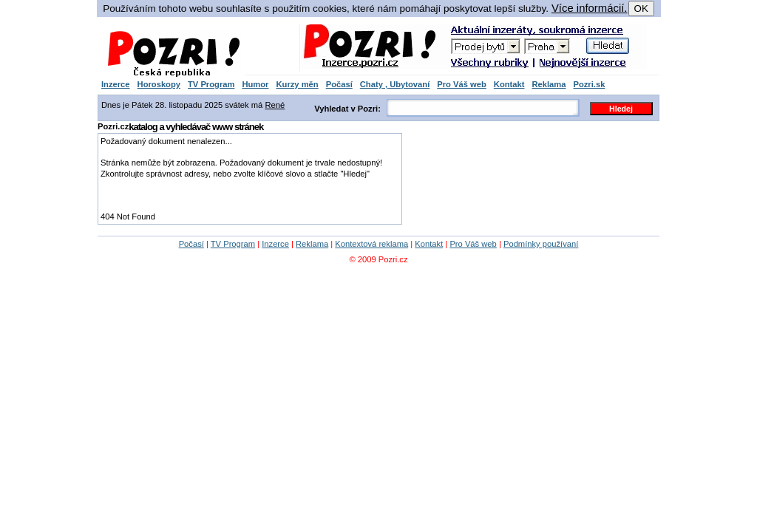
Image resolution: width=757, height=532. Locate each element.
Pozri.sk (589, 84)
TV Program (211, 84)
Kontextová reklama (371, 244)
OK (641, 8)
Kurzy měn (297, 84)
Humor (255, 84)
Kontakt (509, 84)
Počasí (339, 84)
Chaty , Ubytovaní (395, 84)
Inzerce (116, 84)
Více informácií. (590, 8)
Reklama (549, 84)
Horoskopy (159, 84)
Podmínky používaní (541, 244)
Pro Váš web (462, 84)
